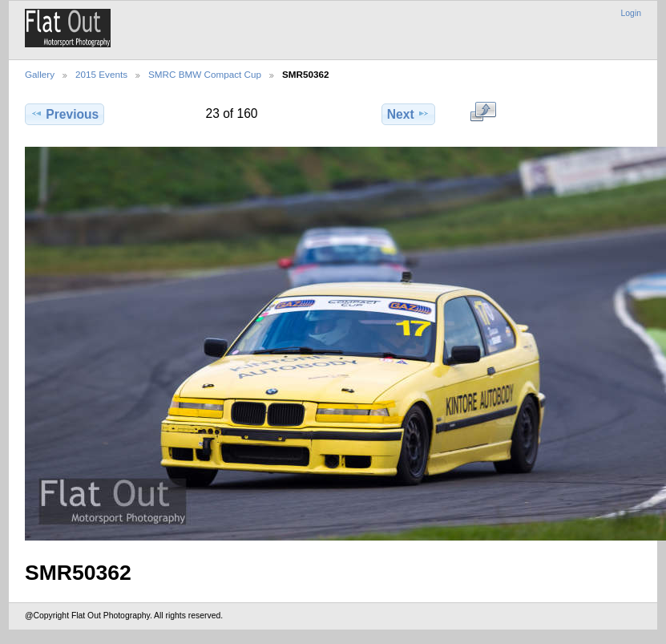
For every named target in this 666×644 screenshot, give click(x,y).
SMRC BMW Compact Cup (205, 74)
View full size (483, 112)
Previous (65, 114)
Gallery (40, 74)
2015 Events (101, 74)
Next (408, 114)
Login (631, 13)
